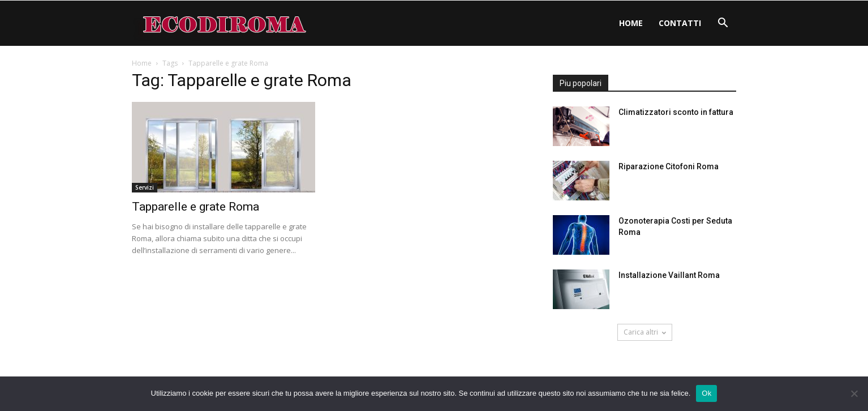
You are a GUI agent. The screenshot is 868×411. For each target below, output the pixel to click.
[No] (854, 393)
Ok (706, 393)
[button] (723, 24)
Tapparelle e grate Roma (195, 207)
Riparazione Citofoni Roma (669, 166)
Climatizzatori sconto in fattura (676, 112)
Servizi (145, 187)
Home (631, 23)
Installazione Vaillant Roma (669, 275)
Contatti (680, 23)
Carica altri (645, 332)
